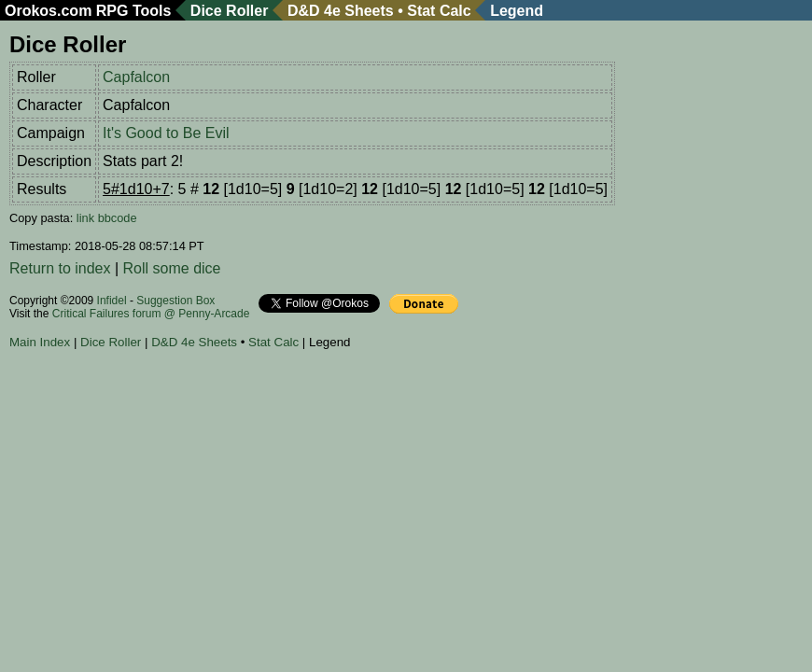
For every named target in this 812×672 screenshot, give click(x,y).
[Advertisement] (349, 410)
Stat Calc (439, 11)
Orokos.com (48, 11)
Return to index (60, 268)
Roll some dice (172, 268)
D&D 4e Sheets (341, 11)
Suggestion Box (175, 301)
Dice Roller (230, 11)
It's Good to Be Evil (166, 133)
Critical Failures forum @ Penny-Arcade (151, 314)
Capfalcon (136, 77)
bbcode (118, 218)
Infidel (112, 301)
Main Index (40, 342)
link (85, 218)
